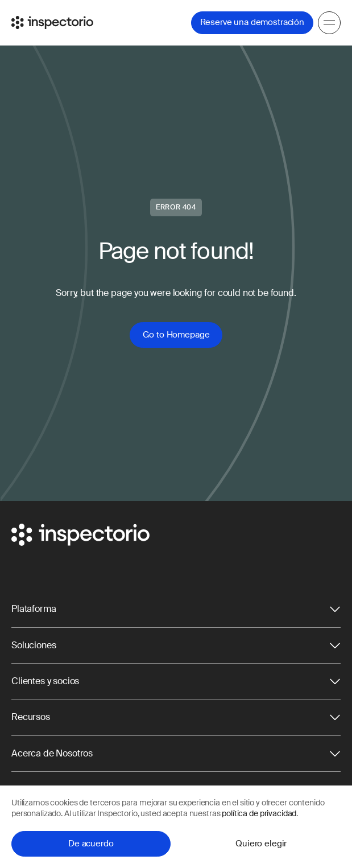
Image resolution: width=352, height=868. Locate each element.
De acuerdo (91, 844)
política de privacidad (259, 813)
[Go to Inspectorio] (52, 22)
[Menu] (329, 23)
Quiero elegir (261, 844)
